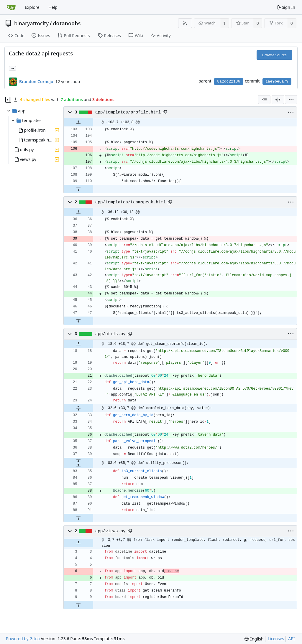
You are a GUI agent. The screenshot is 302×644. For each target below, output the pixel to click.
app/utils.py (110, 334)
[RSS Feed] (185, 23)
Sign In (286, 7)
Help (53, 7)
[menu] (291, 100)
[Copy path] (165, 112)
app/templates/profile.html (128, 112)
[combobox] (264, 100)
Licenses (276, 639)
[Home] (11, 7)
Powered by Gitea (23, 639)
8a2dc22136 (229, 81)
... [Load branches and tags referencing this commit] (12, 68)
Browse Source (274, 55)
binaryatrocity (31, 23)
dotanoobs (67, 23)
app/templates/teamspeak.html (131, 202)
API (291, 639)
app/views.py (110, 531)
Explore (32, 7)
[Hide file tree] (8, 100)
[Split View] (278, 100)
